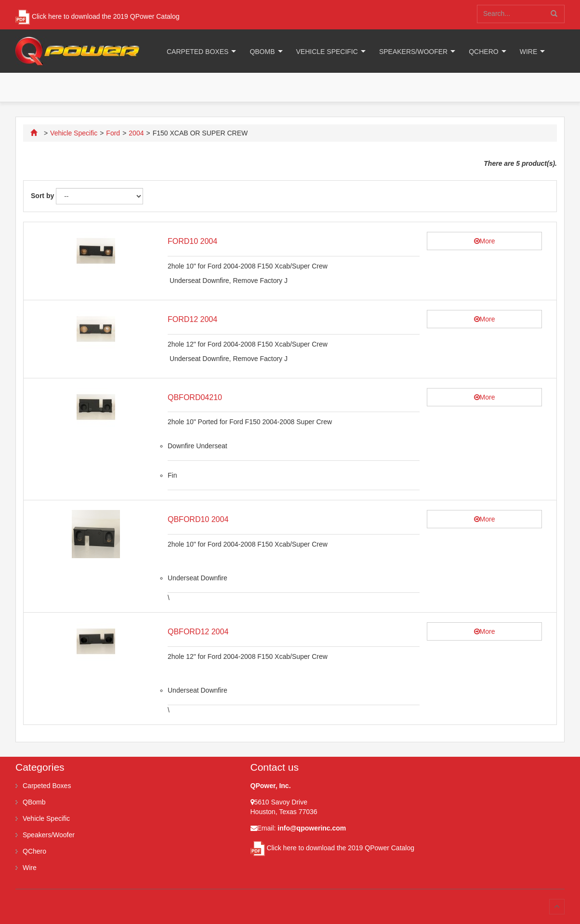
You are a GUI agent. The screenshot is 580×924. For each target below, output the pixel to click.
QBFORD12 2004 (198, 632)
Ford (113, 133)
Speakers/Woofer (413, 52)
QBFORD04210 (195, 397)
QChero (483, 52)
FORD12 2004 (192, 319)
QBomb (262, 52)
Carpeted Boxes (198, 52)
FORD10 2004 (192, 241)
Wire (529, 52)
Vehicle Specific (327, 52)
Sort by (42, 196)
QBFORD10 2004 (198, 519)
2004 (136, 133)
